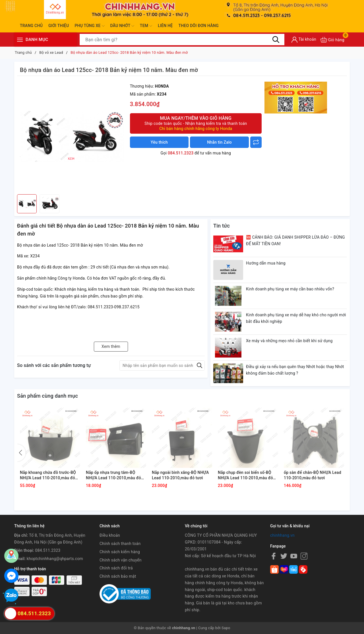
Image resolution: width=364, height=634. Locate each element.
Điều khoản (110, 535)
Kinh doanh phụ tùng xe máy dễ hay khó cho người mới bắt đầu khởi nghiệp (296, 318)
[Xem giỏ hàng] (332, 40)
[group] (72, 137)
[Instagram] (304, 556)
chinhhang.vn (282, 535)
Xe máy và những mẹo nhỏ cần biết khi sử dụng (289, 341)
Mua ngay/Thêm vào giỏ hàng (196, 123)
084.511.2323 (181, 153)
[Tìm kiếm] (276, 40)
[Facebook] (274, 556)
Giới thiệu (59, 26)
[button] (21, 453)
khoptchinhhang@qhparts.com (55, 559)
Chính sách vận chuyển (121, 560)
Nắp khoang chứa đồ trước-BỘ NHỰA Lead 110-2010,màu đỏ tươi (48, 476)
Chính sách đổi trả (116, 568)
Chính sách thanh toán (120, 544)
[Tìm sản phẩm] (182, 40)
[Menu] (20, 40)
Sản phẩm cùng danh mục (47, 396)
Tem (146, 26)
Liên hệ (165, 26)
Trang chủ (31, 26)
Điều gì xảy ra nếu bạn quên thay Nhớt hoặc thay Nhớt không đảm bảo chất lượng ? (295, 370)
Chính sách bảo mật (118, 576)
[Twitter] (284, 556)
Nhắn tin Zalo (219, 142)
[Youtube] (294, 556)
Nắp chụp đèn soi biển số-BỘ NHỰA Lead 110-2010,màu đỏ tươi (245, 476)
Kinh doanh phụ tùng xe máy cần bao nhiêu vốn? (290, 289)
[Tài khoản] (304, 40)
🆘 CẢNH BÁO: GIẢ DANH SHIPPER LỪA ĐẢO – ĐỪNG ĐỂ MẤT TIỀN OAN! (295, 241)
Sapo (226, 628)
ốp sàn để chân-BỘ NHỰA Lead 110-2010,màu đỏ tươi (313, 475)
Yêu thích (159, 142)
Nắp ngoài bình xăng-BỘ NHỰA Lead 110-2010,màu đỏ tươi (180, 475)
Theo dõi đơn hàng (198, 26)
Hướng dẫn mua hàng (266, 263)
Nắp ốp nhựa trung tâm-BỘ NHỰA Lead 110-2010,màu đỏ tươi (113, 476)
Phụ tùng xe (89, 26)
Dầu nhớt (122, 26)
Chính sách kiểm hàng (120, 552)
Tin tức (222, 226)
